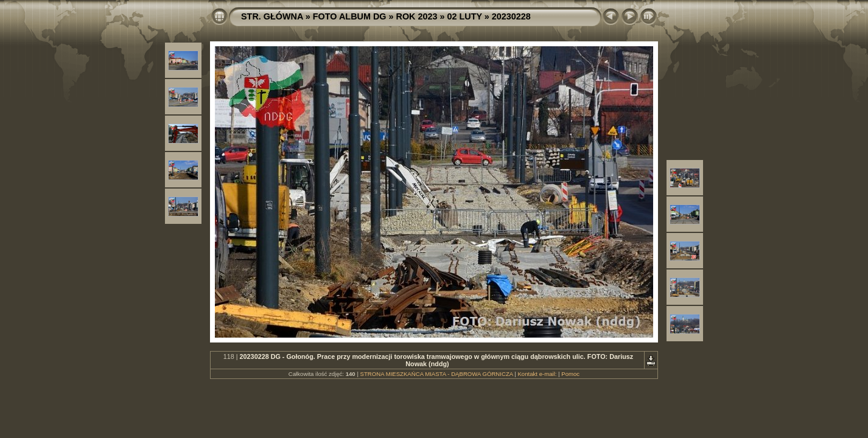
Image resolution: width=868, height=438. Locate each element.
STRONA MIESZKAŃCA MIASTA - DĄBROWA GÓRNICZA (437, 374)
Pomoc (570, 374)
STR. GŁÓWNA (272, 16)
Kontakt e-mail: (537, 374)
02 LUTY (465, 16)
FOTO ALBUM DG (350, 16)
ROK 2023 (417, 16)
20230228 (511, 16)
